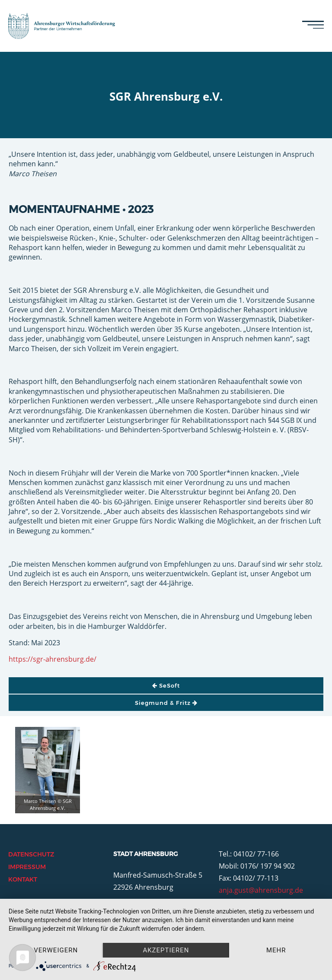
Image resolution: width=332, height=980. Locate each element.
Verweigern (56, 950)
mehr (276, 950)
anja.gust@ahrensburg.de (261, 890)
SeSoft (166, 685)
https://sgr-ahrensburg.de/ (53, 659)
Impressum (27, 867)
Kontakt (23, 879)
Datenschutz (31, 854)
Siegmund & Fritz (166, 703)
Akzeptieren (166, 950)
